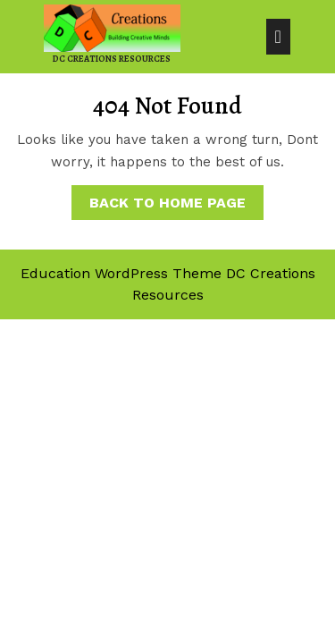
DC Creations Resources (112, 59)
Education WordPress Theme (121, 273)
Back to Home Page (176, 198)
